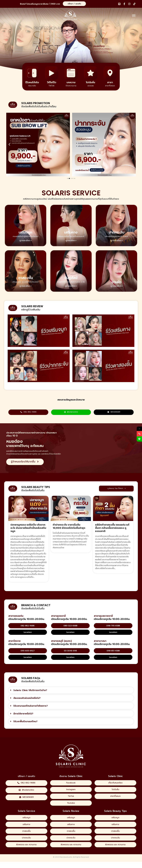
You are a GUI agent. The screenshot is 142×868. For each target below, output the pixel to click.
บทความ (71, 82)
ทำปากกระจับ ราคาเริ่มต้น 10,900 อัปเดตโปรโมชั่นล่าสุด (69, 527)
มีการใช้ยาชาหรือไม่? (23, 714)
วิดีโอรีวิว (52, 82)
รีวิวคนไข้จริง (32, 82)
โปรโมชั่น (90, 82)
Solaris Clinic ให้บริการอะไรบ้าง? (30, 691)
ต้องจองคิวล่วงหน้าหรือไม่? (27, 699)
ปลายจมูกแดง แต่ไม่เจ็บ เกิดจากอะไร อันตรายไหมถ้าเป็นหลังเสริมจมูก (28, 528)
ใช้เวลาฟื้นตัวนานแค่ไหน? (25, 722)
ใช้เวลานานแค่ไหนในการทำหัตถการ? (31, 706)
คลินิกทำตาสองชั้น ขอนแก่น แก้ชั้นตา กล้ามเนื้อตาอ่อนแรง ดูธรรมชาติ (112, 528)
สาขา (110, 82)
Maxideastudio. (66, 863)
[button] (9, 144)
